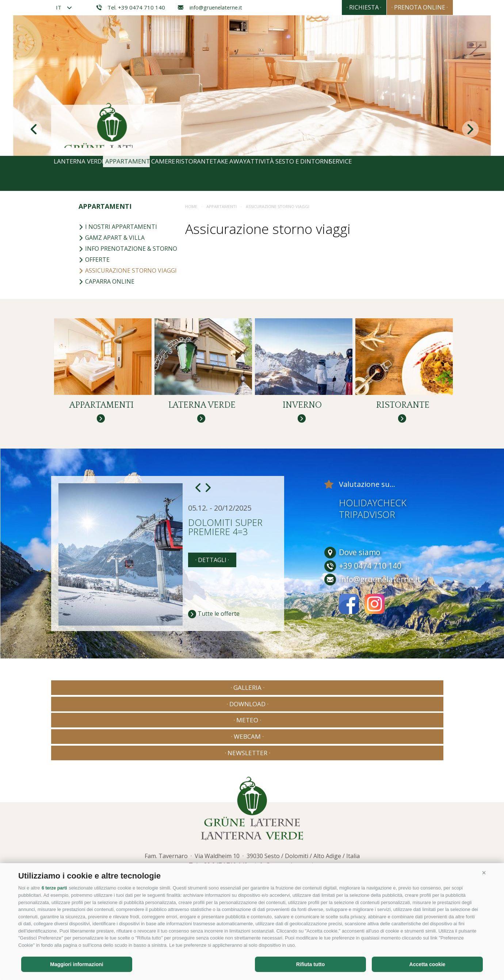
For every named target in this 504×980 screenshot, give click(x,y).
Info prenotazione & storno (128, 249)
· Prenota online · (413, 7)
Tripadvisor (367, 531)
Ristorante (234, 173)
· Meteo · (252, 705)
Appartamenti (144, 173)
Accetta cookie (427, 964)
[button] (484, 873)
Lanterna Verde (83, 173)
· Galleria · (90, 705)
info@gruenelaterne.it (210, 7)
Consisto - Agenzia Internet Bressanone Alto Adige (383, 838)
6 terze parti (55, 888)
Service (429, 173)
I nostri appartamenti (118, 227)
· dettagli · (212, 577)
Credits (120, 839)
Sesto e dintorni (378, 173)
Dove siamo (352, 570)
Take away (282, 173)
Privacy (144, 839)
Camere (192, 173)
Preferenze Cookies (281, 839)
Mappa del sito (176, 839)
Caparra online (106, 281)
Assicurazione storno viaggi (128, 270)
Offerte (94, 260)
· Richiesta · (344, 7)
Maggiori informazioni (77, 964)
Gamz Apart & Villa (112, 238)
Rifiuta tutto (311, 964)
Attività (324, 173)
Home (191, 206)
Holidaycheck (373, 520)
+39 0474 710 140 (224, 815)
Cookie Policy (214, 839)
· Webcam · (333, 705)
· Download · (171, 705)
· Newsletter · (414, 705)
